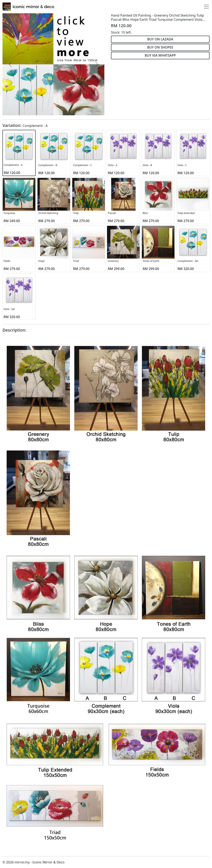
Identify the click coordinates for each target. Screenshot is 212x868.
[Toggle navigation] (206, 7)
